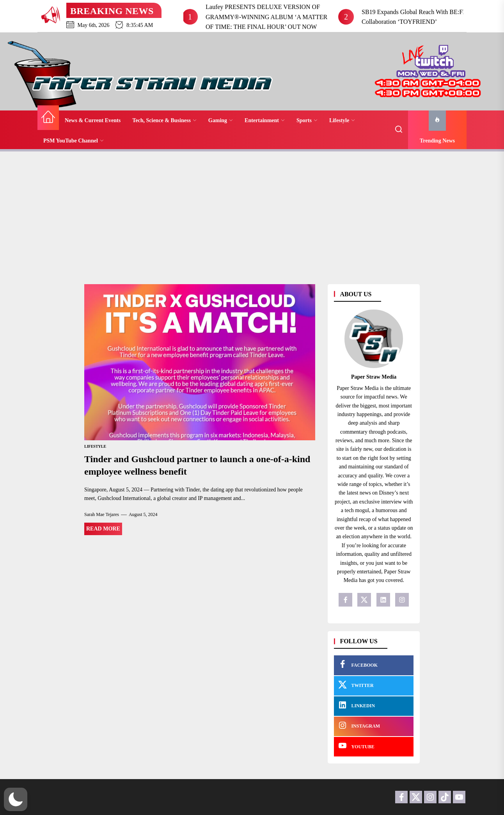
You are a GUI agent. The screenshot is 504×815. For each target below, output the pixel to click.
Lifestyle (342, 120)
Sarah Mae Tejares (102, 514)
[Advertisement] (252, 214)
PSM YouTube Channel (74, 141)
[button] (16, 799)
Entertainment (265, 120)
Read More (103, 529)
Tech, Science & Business (164, 120)
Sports (307, 120)
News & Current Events (93, 120)
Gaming (221, 120)
